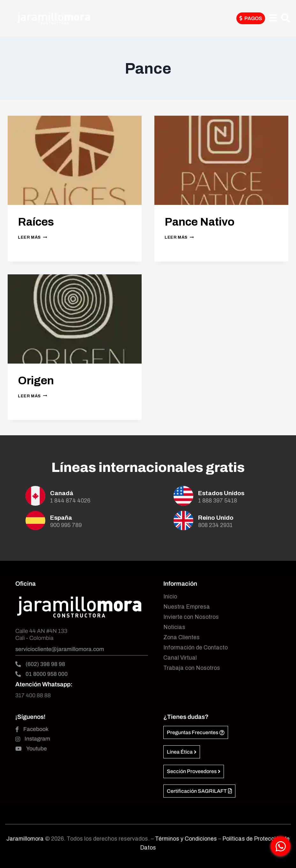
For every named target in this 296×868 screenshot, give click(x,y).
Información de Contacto (196, 648)
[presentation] (75, 160)
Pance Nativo (205, 221)
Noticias (174, 627)
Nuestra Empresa (187, 607)
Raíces (39, 221)
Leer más (32, 237)
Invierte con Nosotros (191, 617)
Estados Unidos (221, 493)
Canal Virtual (180, 658)
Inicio (170, 597)
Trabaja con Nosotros (192, 668)
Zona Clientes (181, 637)
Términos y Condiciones (187, 839)
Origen (39, 380)
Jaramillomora (25, 839)
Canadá (62, 493)
